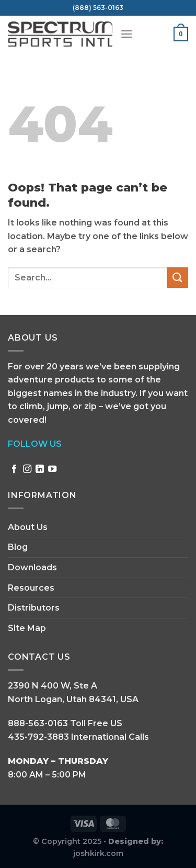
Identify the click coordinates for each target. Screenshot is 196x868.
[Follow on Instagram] (27, 469)
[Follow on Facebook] (14, 469)
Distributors (34, 608)
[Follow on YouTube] (52, 469)
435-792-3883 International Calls (78, 737)
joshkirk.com (98, 853)
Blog (18, 547)
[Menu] (126, 34)
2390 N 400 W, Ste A (53, 686)
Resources (31, 588)
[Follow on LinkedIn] (40, 469)
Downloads (32, 567)
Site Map (27, 628)
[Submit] (178, 278)
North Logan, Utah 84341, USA (73, 699)
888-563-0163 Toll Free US (65, 723)
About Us (28, 527)
